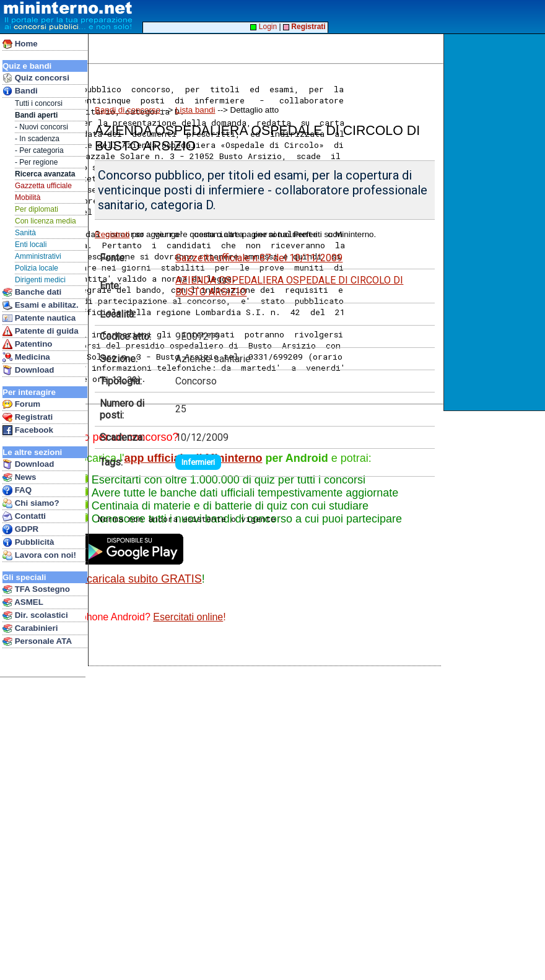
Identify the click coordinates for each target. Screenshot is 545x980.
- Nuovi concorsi (41, 127)
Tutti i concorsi (39, 103)
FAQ (17, 490)
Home (20, 44)
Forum (21, 404)
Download (28, 370)
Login (264, 27)
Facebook (28, 430)
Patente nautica (39, 318)
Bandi (20, 91)
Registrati (28, 417)
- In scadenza (37, 139)
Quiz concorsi (36, 78)
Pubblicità (28, 542)
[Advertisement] (496, 222)
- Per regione (36, 162)
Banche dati (32, 292)
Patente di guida (41, 331)
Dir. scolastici (35, 615)
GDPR (20, 529)
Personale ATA (37, 641)
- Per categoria (39, 150)
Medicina (26, 357)
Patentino (27, 344)
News (20, 477)
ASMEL (23, 602)
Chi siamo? (31, 503)
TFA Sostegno (36, 589)
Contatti (24, 516)
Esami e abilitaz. (41, 305)
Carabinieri (30, 628)
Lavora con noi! (39, 555)
